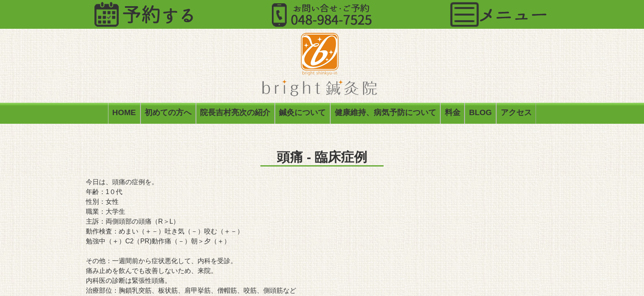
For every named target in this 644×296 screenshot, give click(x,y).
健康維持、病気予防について (385, 114)
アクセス (516, 114)
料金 (453, 114)
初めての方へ (168, 114)
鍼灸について (302, 114)
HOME (124, 114)
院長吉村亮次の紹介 (235, 114)
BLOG (480, 114)
